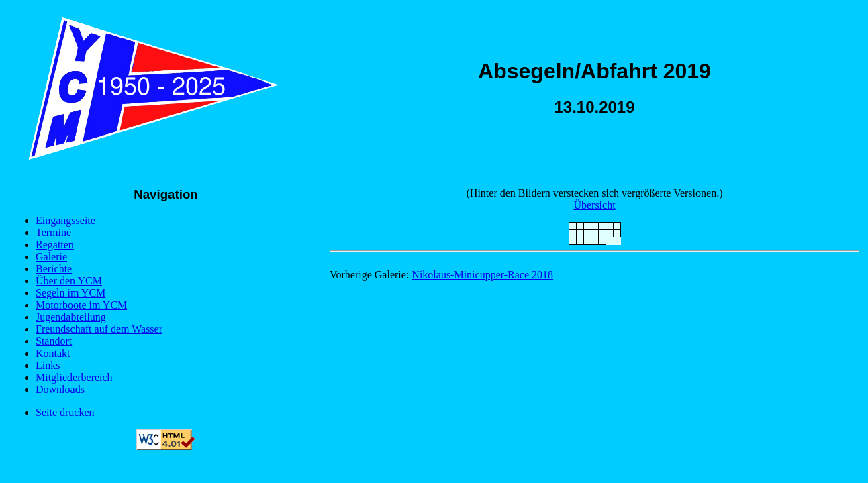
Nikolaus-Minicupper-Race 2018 (482, 275)
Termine (53, 232)
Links (48, 365)
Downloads (60, 389)
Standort (54, 341)
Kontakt (53, 353)
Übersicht (594, 205)
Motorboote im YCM (81, 305)
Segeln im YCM (70, 293)
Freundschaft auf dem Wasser (99, 329)
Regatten (55, 245)
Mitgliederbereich (74, 377)
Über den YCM (69, 281)
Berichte (54, 269)
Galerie (51, 257)
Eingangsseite (65, 220)
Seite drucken (65, 412)
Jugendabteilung (71, 317)
